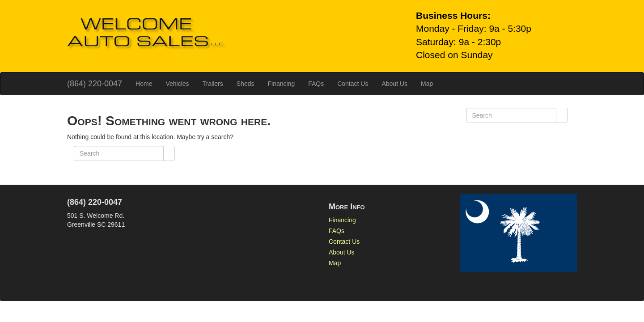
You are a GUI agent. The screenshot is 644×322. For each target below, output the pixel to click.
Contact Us (353, 84)
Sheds (246, 84)
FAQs (316, 84)
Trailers (213, 84)
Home (144, 84)
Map (427, 84)
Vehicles (177, 84)
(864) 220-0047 (95, 84)
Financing (281, 84)
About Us (394, 84)
